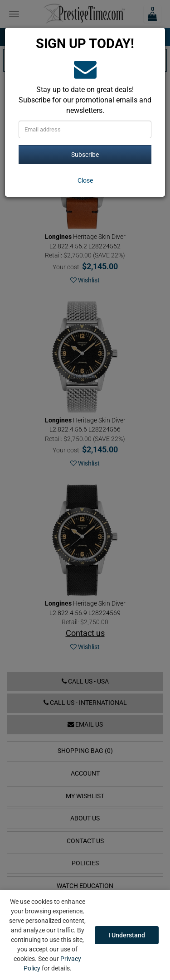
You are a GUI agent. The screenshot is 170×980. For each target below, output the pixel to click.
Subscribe (85, 155)
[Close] (85, 180)
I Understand (127, 935)
